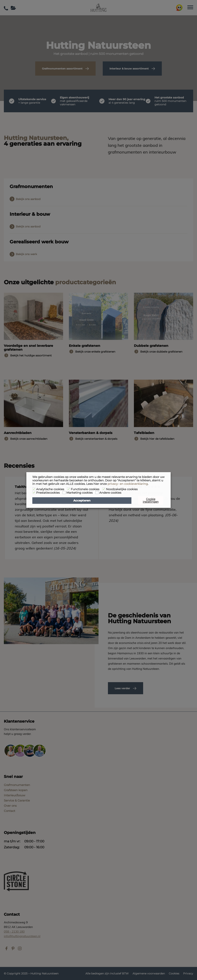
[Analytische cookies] (34, 489)
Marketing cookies (79, 493)
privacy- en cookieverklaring (128, 484)
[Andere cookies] (97, 492)
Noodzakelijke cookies (122, 489)
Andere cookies (110, 493)
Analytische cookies (50, 489)
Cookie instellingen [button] (151, 500)
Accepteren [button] (82, 501)
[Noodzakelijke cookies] (104, 489)
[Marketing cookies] (64, 492)
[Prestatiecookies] (34, 492)
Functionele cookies (85, 489)
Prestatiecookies (48, 493)
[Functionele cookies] (68, 489)
